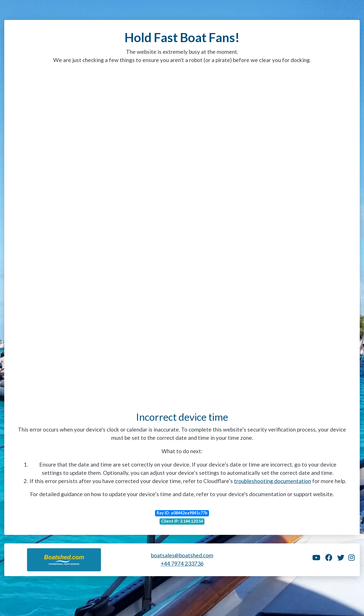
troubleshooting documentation (273, 481)
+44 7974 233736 (182, 563)
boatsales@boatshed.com (182, 555)
